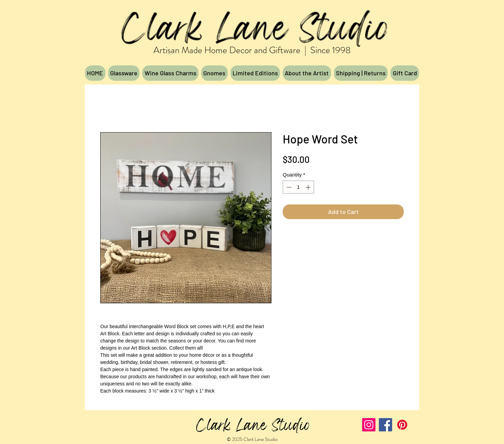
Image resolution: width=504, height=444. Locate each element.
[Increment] (309, 187)
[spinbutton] (299, 187)
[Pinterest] (402, 425)
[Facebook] (386, 425)
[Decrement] (288, 187)
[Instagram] (369, 425)
